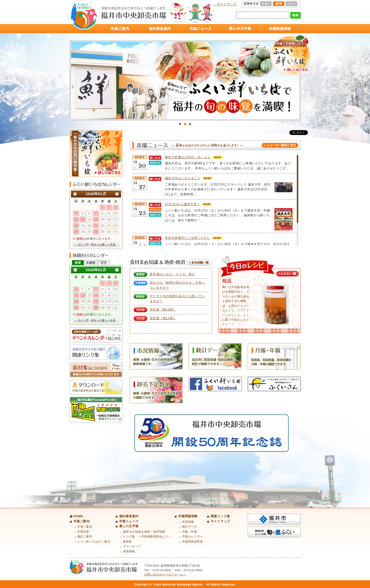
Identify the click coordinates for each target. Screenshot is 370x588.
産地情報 (129, 551)
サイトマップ (220, 521)
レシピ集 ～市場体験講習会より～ (147, 537)
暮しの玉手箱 (240, 29)
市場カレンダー (193, 537)
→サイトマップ (225, 4)
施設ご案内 (85, 537)
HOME (78, 516)
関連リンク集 (220, 516)
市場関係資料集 (193, 542)
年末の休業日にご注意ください (188, 238)
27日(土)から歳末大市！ (182, 204)
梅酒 (227, 281)
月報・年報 (190, 532)
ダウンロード (132, 546)
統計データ (190, 527)
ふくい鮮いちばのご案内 (94, 542)
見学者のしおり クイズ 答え (172, 274)
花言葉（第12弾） (163, 310)
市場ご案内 (120, 29)
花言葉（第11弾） (163, 318)
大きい (266, 4)
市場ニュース (201, 29)
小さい (291, 4)
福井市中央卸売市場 (84, 16)
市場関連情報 (280, 29)
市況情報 (188, 522)
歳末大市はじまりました (183, 178)
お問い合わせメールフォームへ (165, 575)
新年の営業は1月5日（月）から (188, 157)
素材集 (128, 542)
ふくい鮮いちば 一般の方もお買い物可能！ (96, 153)
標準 (279, 4)
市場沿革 (83, 532)
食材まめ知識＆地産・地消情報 (144, 532)
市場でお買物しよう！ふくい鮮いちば (290, 55)
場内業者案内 (160, 29)
